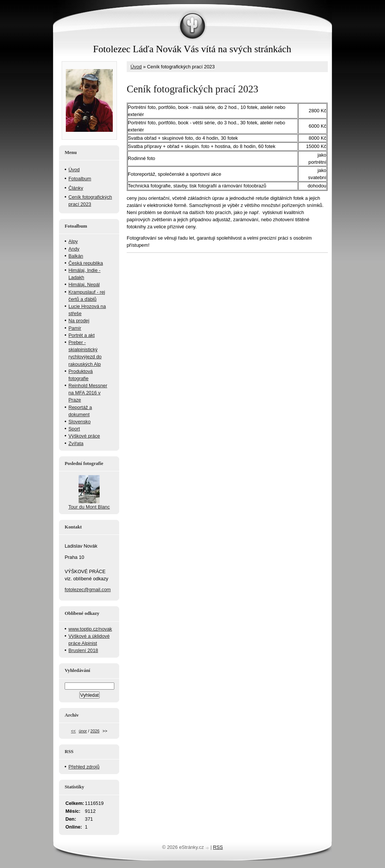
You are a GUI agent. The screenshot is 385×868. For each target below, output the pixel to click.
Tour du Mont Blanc (89, 507)
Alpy (73, 241)
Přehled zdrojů (84, 767)
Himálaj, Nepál (84, 285)
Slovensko (80, 422)
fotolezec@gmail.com (88, 589)
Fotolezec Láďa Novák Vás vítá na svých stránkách (192, 49)
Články (76, 188)
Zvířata (76, 443)
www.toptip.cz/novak (90, 629)
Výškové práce (84, 436)
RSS (218, 847)
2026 (95, 731)
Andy (74, 249)
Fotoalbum (80, 179)
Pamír (75, 328)
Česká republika (86, 263)
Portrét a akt (82, 335)
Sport (74, 429)
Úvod (136, 67)
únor (83, 731)
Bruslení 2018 (83, 650)
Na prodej (79, 321)
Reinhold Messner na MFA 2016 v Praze (88, 393)
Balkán (76, 256)
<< (74, 731)
